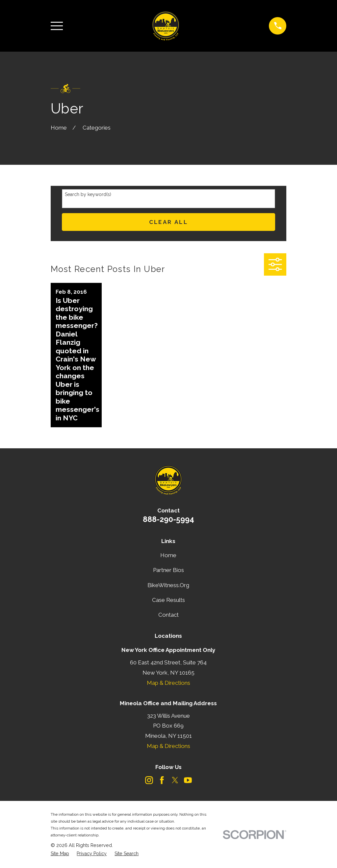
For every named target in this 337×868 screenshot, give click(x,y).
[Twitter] (175, 780)
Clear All (169, 222)
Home (168, 555)
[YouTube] (188, 780)
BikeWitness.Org (168, 585)
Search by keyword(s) (88, 194)
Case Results (168, 600)
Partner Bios (168, 570)
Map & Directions (168, 683)
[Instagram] (149, 780)
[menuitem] (60, 854)
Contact (168, 615)
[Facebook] (162, 780)
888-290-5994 (168, 519)
